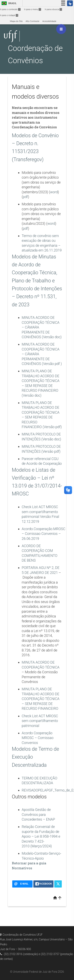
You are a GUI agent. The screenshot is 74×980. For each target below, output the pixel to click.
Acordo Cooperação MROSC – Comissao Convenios (38, 738)
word (54, 192)
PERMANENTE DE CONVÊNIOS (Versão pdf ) (42, 359)
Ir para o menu (33, 9)
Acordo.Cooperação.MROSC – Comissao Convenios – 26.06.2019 (44, 534)
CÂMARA (32, 354)
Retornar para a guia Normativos (29, 866)
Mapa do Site (16, 21)
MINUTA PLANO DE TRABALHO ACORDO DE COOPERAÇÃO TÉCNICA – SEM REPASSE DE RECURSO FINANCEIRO (41, 699)
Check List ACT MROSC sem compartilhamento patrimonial (40, 721)
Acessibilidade (49, 21)
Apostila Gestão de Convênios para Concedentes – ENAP (38, 814)
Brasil (8, 3)
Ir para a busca (53, 9)
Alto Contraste (33, 21)
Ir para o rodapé (9, 15)
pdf (25, 197)
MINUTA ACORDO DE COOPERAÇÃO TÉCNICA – (41, 349)
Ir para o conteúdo (10, 9)
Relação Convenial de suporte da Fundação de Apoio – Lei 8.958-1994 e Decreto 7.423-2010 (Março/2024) (41, 836)
